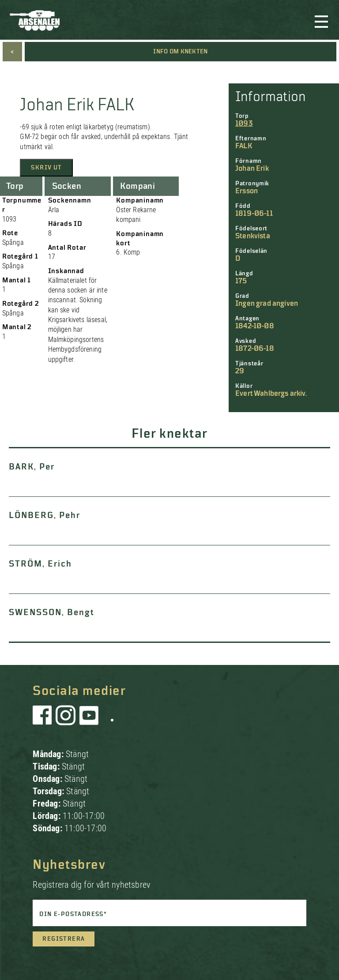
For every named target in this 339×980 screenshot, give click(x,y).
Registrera (64, 939)
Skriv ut (46, 168)
